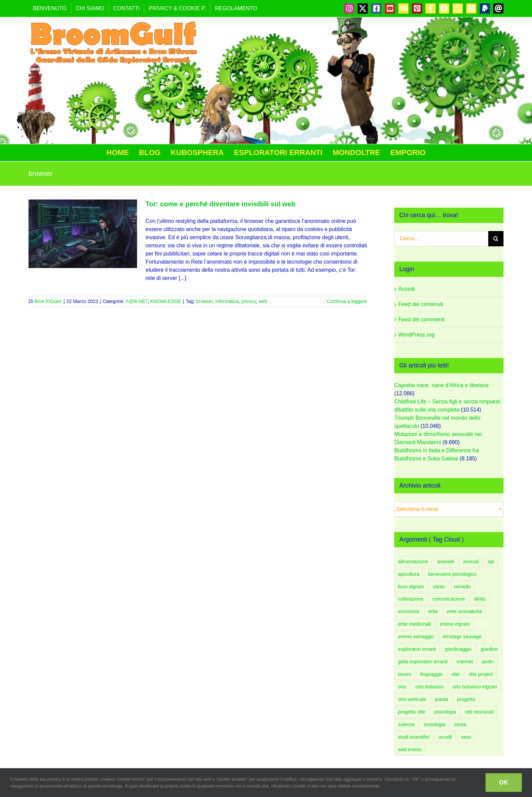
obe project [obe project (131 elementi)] (481, 674)
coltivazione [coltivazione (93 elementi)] (411, 599)
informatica (227, 301)
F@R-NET (137, 301)
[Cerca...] (441, 239)
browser (204, 301)
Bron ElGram (48, 301)
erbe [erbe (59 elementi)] (433, 611)
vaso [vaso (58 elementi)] (466, 737)
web (263, 301)
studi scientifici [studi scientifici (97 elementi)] (414, 737)
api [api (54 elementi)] (491, 562)
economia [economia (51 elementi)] (408, 611)
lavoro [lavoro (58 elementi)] (405, 674)
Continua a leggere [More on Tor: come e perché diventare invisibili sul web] (347, 301)
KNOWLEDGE (166, 301)
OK (504, 782)
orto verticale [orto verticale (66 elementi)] (412, 699)
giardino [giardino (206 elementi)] (489, 649)
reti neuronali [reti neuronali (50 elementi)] (479, 712)
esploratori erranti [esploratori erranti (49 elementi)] (417, 649)
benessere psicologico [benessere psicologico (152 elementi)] (452, 574)
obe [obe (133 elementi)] (456, 674)
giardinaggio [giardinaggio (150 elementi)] (458, 649)
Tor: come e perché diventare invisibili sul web (221, 204)
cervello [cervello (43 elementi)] (462, 587)
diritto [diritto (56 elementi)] (480, 599)
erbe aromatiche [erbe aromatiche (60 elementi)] (464, 611)
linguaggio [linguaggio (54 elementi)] (432, 674)
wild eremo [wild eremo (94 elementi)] (410, 749)
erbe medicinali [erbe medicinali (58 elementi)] (414, 624)
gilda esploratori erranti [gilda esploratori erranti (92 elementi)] (423, 662)
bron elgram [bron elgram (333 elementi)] (411, 587)
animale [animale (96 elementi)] (445, 562)
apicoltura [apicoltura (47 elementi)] (408, 574)
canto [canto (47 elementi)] (439, 587)
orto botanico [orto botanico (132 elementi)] (429, 687)
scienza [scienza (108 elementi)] (406, 724)
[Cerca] (496, 239)
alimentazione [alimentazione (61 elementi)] (413, 562)
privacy (249, 301)
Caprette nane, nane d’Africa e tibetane (441, 385)
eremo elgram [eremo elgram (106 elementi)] (455, 624)
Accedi (406, 289)
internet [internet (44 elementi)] (465, 662)
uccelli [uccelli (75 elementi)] (445, 737)
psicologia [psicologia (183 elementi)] (445, 712)
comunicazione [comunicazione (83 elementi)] (449, 599)
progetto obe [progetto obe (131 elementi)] (412, 712)
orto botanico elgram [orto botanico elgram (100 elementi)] (475, 687)
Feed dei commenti (421, 319)
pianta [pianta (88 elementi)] (442, 699)
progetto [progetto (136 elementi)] (466, 699)
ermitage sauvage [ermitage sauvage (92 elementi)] (462, 637)
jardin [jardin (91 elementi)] (488, 662)
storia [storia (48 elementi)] (460, 724)
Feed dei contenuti (421, 304)
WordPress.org (416, 335)
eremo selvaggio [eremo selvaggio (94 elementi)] (416, 637)
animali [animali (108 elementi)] (471, 562)
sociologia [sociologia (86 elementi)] (434, 724)
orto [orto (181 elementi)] (402, 687)
